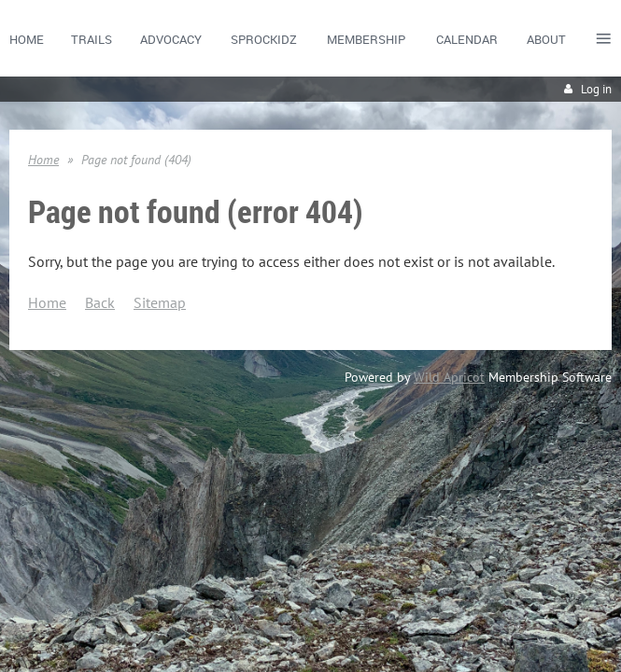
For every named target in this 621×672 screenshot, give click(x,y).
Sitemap (160, 302)
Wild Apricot (449, 377)
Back (100, 302)
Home (43, 160)
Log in (596, 89)
